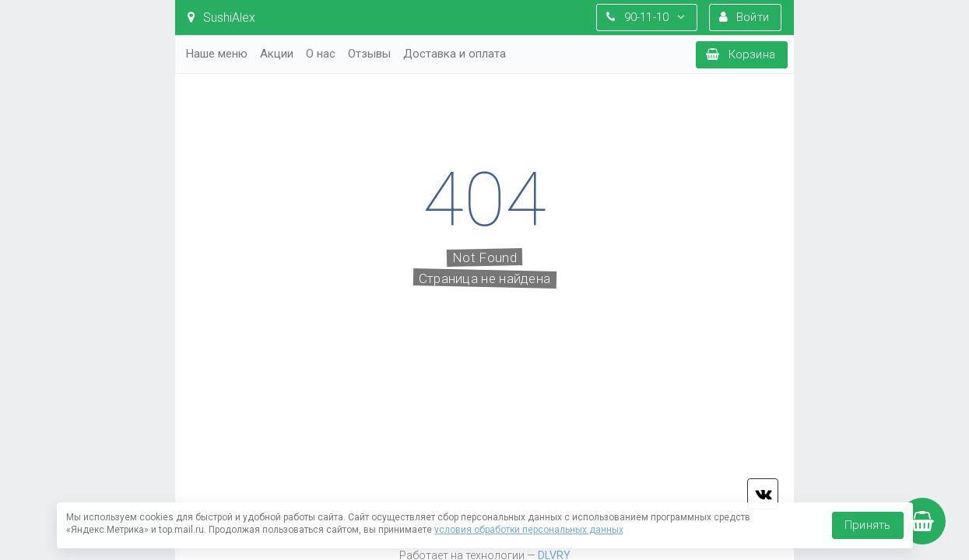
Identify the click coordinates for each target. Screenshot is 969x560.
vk (763, 494)
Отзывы (369, 54)
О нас (321, 54)
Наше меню (217, 54)
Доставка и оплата (455, 54)
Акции (277, 54)
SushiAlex (221, 17)
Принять (867, 525)
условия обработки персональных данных (529, 530)
